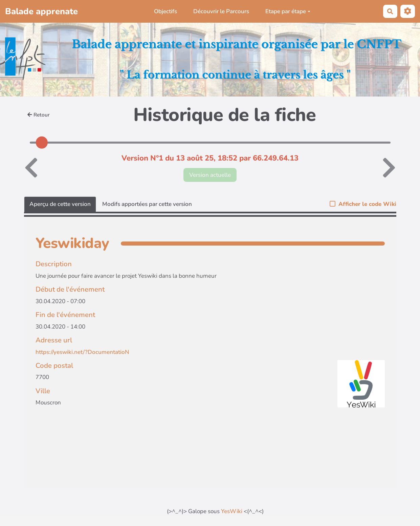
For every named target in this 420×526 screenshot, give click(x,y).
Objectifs (165, 11)
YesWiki (232, 511)
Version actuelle (210, 175)
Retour (39, 115)
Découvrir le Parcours (221, 11)
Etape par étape (288, 11)
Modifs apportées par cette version (147, 204)
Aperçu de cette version (60, 204)
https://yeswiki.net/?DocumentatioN (82, 352)
